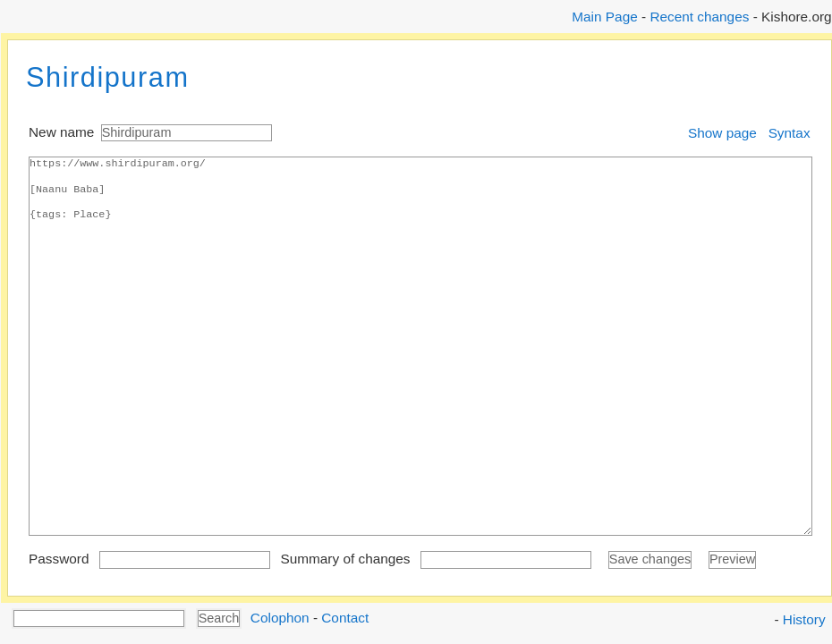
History (804, 619)
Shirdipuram (108, 77)
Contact (345, 617)
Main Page (604, 17)
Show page (722, 133)
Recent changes (699, 17)
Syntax (790, 133)
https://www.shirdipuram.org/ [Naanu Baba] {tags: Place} (420, 346)
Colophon (280, 617)
